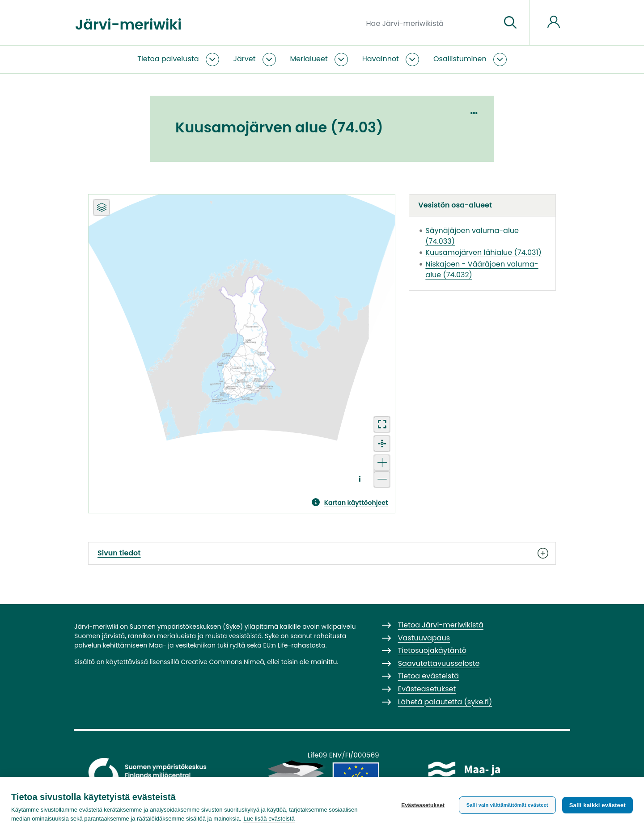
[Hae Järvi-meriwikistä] (430, 23)
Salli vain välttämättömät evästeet (507, 805)
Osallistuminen (460, 59)
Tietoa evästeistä (428, 676)
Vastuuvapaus (424, 638)
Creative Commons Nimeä (222, 662)
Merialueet (309, 59)
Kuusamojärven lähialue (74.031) (483, 252)
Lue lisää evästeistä (269, 819)
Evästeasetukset (423, 805)
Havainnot (381, 59)
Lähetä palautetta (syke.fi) (445, 702)
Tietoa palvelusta (168, 59)
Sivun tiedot (322, 553)
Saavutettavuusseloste (439, 663)
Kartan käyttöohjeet (356, 503)
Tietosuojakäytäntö (432, 650)
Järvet (245, 59)
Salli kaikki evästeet (597, 805)
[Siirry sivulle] (510, 23)
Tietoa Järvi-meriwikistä (441, 625)
